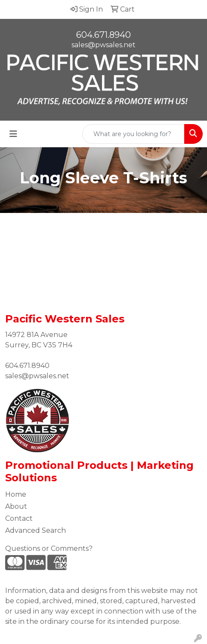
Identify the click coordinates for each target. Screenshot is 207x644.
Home (16, 494)
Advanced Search (36, 530)
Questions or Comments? (49, 548)
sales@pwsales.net (103, 45)
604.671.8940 (103, 35)
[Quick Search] (133, 134)
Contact (19, 518)
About (16, 506)
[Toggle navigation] (13, 134)
